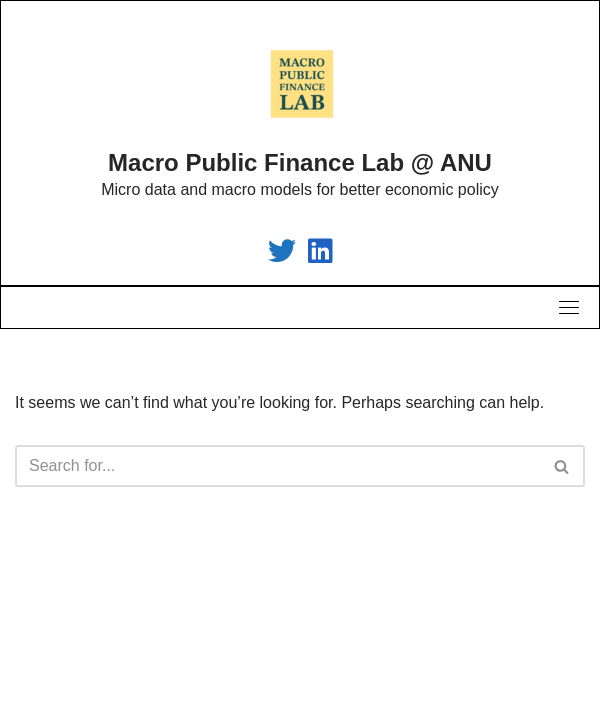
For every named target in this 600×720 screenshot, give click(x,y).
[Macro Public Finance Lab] (282, 255)
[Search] (277, 466)
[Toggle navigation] (569, 307)
